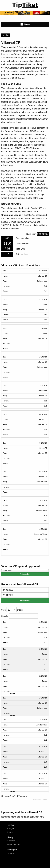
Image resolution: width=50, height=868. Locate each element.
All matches (11, 841)
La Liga (6, 35)
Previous (37, 800)
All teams (10, 832)
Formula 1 (10, 853)
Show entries (12, 610)
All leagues (11, 829)
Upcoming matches (14, 844)
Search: (20, 616)
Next (45, 800)
